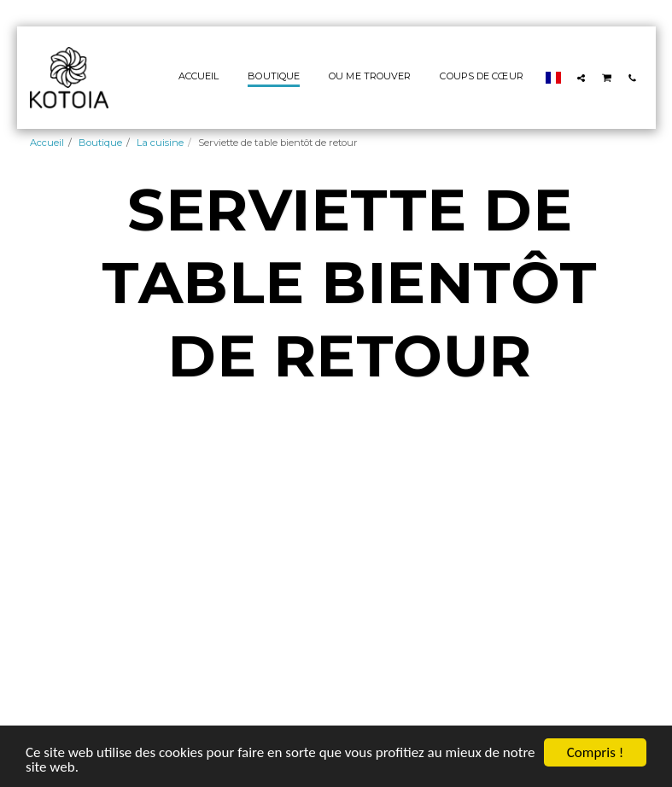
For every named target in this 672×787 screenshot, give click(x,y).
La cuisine (160, 143)
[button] (581, 78)
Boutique (100, 143)
